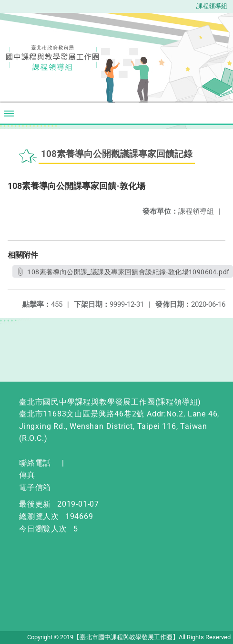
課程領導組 (212, 6)
